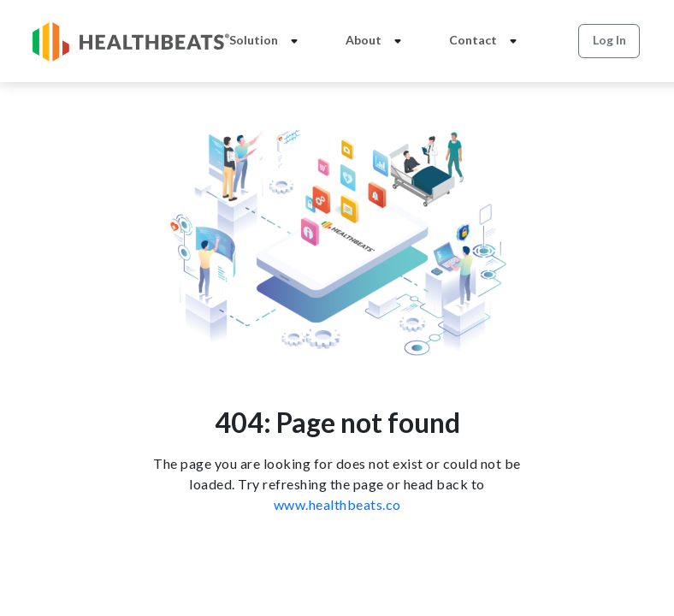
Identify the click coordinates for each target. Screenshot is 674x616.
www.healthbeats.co (337, 504)
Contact (486, 41)
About (377, 41)
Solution (267, 41)
